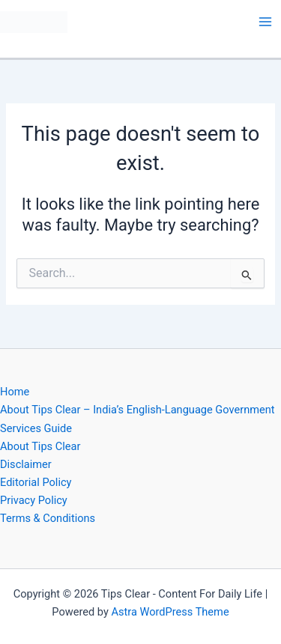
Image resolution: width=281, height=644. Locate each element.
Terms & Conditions (48, 518)
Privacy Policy (34, 500)
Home (15, 392)
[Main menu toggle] (265, 22)
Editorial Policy (36, 482)
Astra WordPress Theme (170, 612)
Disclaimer (26, 464)
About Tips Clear (40, 446)
